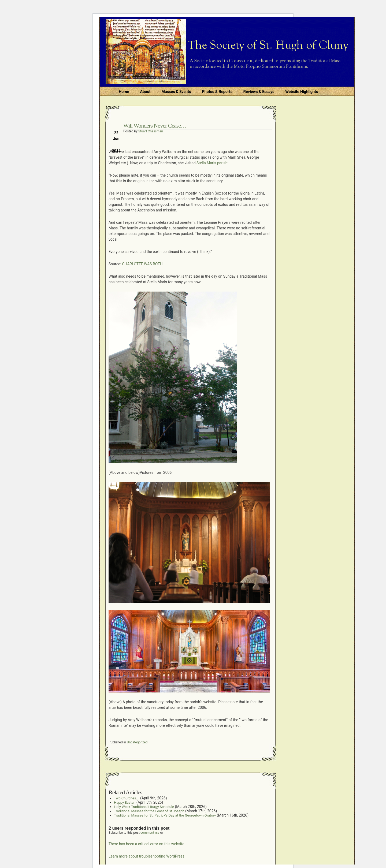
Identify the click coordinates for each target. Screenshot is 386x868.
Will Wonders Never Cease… (155, 126)
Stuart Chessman (151, 131)
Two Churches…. (127, 798)
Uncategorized (137, 742)
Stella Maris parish (212, 163)
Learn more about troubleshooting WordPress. (147, 856)
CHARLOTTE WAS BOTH (142, 264)
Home (124, 92)
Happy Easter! (125, 802)
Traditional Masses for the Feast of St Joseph (149, 811)
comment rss (150, 833)
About (145, 92)
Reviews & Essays (259, 92)
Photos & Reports (217, 92)
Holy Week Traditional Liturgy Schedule (144, 807)
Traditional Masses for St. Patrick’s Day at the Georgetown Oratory (165, 815)
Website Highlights (302, 92)
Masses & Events (176, 92)
